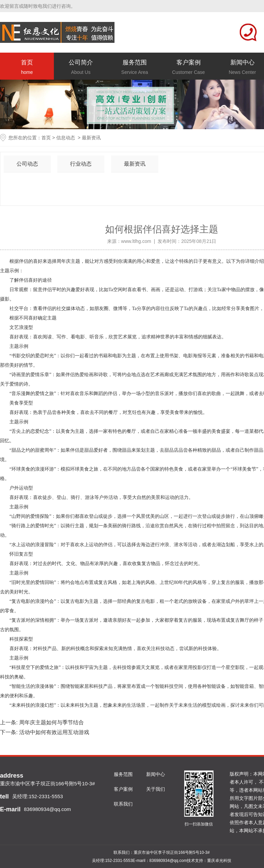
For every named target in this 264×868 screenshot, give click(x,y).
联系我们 (123, 804)
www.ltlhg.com (136, 241)
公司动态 (27, 164)
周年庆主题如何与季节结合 (51, 722)
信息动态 (66, 138)
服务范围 (135, 68)
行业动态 (81, 164)
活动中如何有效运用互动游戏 (53, 732)
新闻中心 (156, 774)
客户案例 (189, 68)
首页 (27, 68)
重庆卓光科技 (219, 861)
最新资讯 (135, 164)
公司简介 (81, 68)
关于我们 (156, 789)
